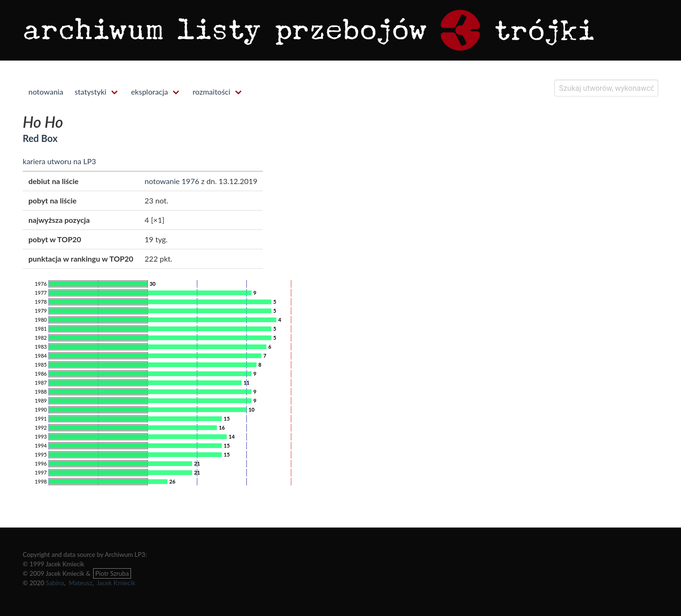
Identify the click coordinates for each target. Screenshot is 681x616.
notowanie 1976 (172, 181)
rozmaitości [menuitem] (211, 92)
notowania (46, 92)
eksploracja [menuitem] (149, 92)
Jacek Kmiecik (116, 583)
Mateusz (80, 583)
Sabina (55, 583)
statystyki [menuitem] (91, 92)
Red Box (40, 138)
